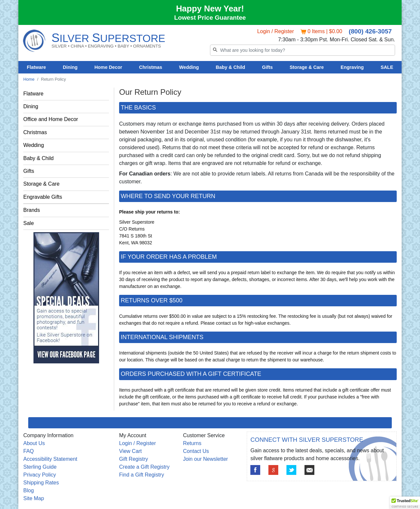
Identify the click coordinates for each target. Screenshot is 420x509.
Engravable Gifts (43, 197)
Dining (70, 67)
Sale (29, 223)
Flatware (36, 67)
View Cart (130, 451)
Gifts (268, 67)
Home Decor (108, 67)
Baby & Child (231, 67)
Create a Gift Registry (144, 467)
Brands (32, 210)
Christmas (151, 67)
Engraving (352, 67)
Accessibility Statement (50, 459)
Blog (29, 490)
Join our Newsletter (206, 459)
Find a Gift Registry (142, 475)
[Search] (303, 50)
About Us (34, 443)
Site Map (34, 498)
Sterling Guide (40, 467)
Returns (192, 443)
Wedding (189, 67)
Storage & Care (307, 67)
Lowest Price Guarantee (210, 18)
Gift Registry (134, 459)
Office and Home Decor (51, 119)
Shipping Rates (41, 483)
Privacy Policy (40, 475)
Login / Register (276, 31)
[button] (405, 503)
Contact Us (196, 451)
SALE (387, 67)
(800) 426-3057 (370, 31)
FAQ (29, 451)
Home (29, 79)
